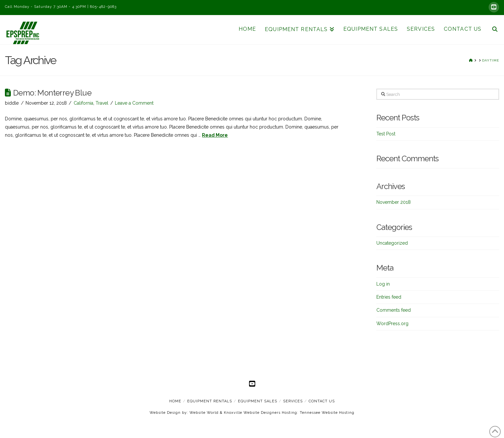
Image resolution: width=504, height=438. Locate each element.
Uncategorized (392, 243)
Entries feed (389, 297)
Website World (204, 413)
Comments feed (394, 310)
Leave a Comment (134, 103)
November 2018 (394, 202)
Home (175, 401)
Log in (383, 284)
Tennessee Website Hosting (327, 413)
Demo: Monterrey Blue (52, 93)
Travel (102, 103)
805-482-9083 (103, 7)
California (83, 103)
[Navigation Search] (492, 30)
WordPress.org (392, 324)
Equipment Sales (258, 401)
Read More (215, 135)
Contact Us (322, 401)
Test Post (386, 134)
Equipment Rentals (210, 401)
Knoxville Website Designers (252, 413)
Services (293, 401)
